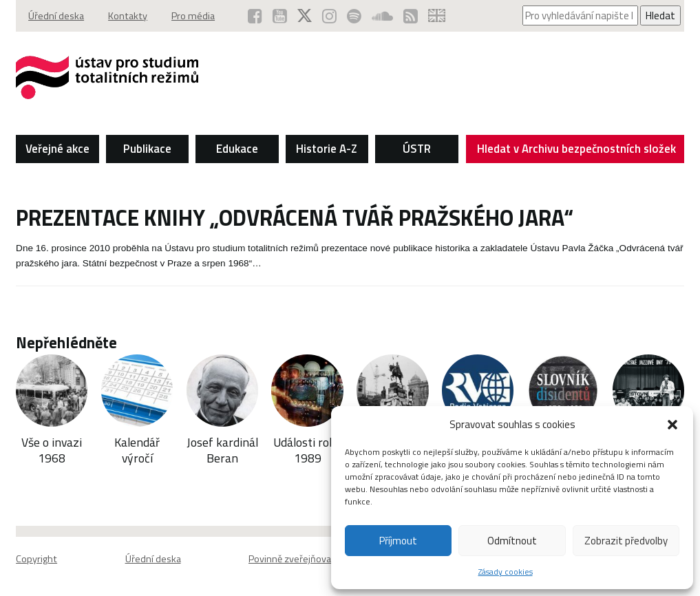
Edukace (237, 149)
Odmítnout (512, 541)
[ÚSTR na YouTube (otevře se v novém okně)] (280, 16)
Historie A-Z (327, 149)
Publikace (147, 149)
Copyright (36, 559)
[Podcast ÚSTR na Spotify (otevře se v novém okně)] (354, 16)
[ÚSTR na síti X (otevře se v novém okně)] (305, 16)
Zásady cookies (506, 572)
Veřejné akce (57, 149)
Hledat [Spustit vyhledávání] (660, 15)
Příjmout (398, 541)
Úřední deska (56, 16)
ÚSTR (417, 149)
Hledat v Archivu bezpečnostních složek (577, 151)
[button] (672, 425)
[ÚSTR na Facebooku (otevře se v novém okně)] (255, 16)
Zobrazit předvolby (626, 541)
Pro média (193, 16)
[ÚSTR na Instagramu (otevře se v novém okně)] (329, 16)
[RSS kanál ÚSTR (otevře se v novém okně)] (411, 16)
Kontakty (128, 16)
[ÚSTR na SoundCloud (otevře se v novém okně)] (382, 16)
